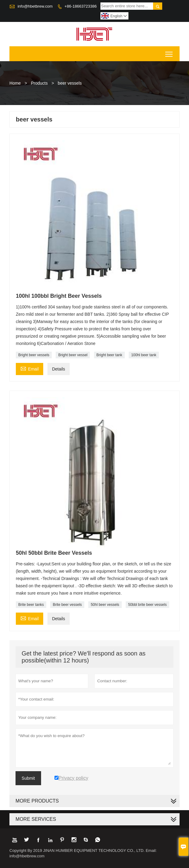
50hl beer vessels (105, 605)
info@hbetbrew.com (35, 6)
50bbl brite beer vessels (147, 605)
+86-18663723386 (81, 6)
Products (39, 83)
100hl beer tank (144, 355)
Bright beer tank (109, 355)
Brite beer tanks (31, 605)
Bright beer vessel (73, 355)
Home (15, 83)
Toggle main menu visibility (169, 52)
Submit (28, 778)
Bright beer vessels (34, 355)
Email (30, 368)
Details (59, 369)
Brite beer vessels (67, 605)
